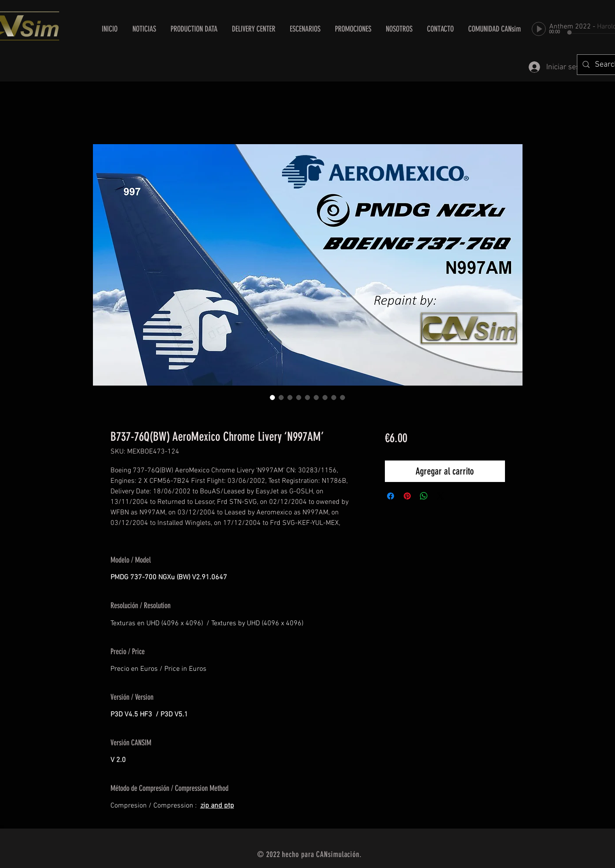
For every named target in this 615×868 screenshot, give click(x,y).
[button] (254, 29)
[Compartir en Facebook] (391, 496)
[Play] (539, 29)
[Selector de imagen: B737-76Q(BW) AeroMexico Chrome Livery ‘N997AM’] (273, 397)
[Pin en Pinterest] (407, 496)
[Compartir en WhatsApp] (424, 496)
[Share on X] (441, 496)
